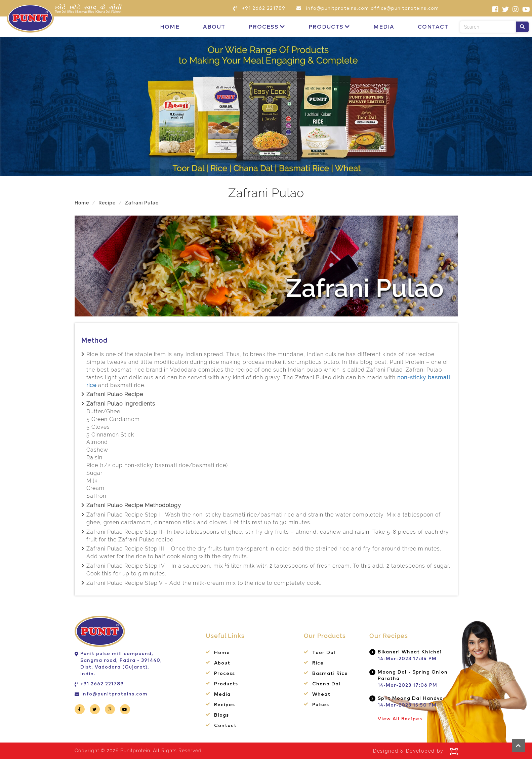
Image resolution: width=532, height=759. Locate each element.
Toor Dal (324, 653)
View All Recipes (400, 719)
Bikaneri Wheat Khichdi (410, 652)
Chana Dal (326, 684)
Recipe (107, 203)
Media (384, 27)
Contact (433, 27)
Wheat (321, 694)
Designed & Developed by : (410, 751)
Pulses (321, 705)
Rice (318, 663)
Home (170, 27)
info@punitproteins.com (114, 694)
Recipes (224, 705)
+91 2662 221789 (102, 684)
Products (329, 27)
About (214, 27)
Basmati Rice (330, 674)
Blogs (221, 715)
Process (267, 27)
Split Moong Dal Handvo (410, 698)
